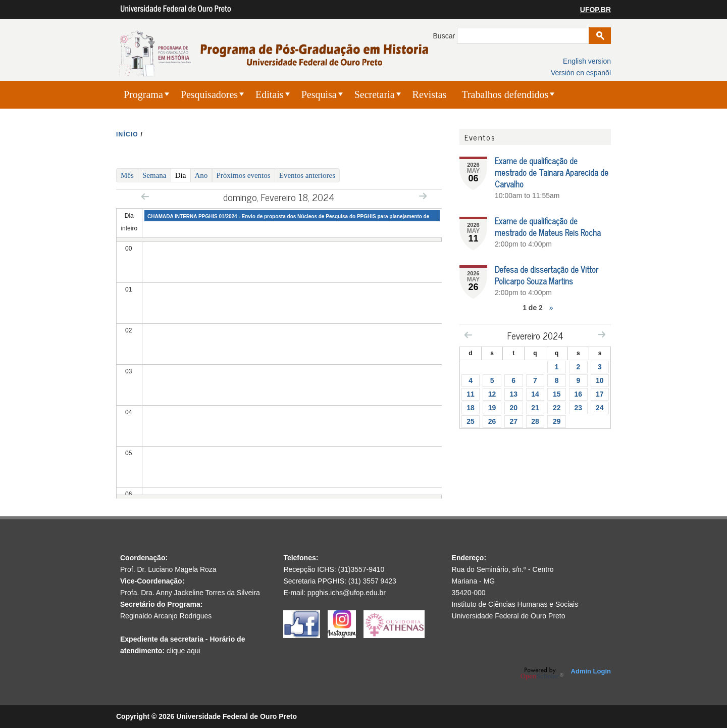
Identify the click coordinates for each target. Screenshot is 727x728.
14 (535, 394)
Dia (183, 175)
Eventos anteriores (307, 175)
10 (600, 380)
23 (579, 408)
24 (600, 408)
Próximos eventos (244, 175)
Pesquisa (319, 94)
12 (492, 394)
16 (579, 394)
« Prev (145, 196)
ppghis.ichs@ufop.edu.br (347, 593)
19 (492, 408)
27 (513, 421)
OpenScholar (542, 673)
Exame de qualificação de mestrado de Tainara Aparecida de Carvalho (552, 172)
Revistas (430, 94)
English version (587, 61)
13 (513, 394)
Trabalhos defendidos (505, 94)
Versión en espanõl (581, 73)
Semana (154, 175)
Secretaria (375, 94)
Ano (201, 175)
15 (557, 394)
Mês (127, 175)
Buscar (445, 36)
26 (492, 421)
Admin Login (591, 671)
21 (535, 408)
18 (471, 408)
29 (557, 421)
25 (471, 421)
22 (557, 408)
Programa (143, 94)
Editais (270, 94)
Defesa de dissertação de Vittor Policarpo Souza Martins (547, 275)
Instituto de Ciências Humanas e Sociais (515, 604)
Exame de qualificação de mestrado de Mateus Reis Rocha (548, 227)
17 (600, 394)
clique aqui (184, 651)
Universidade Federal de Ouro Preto (509, 616)
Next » (423, 196)
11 (471, 394)
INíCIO (127, 134)
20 (513, 408)
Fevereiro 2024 (535, 335)
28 (535, 421)
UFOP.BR (595, 10)
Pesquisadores (209, 94)
